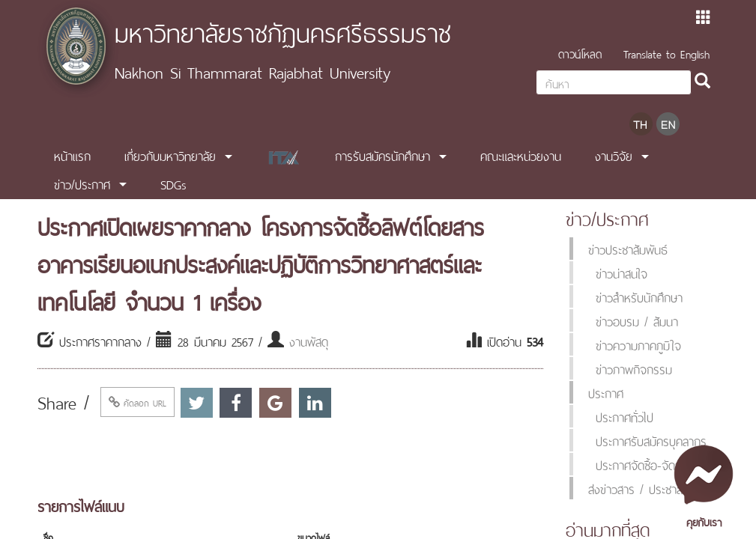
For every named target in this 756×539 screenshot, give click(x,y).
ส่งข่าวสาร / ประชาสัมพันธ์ (650, 488)
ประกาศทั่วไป (625, 416)
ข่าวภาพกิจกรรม (634, 368)
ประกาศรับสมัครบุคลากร (651, 440)
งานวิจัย (614, 155)
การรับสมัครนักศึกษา (382, 155)
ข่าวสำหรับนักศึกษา (639, 296)
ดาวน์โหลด (580, 53)
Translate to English (666, 53)
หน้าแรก (72, 155)
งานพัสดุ (309, 341)
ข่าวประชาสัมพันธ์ (628, 249)
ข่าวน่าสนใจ (622, 272)
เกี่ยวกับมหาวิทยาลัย (170, 155)
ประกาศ (606, 392)
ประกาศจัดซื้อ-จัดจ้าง (644, 464)
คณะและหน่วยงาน (521, 155)
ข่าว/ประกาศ (82, 183)
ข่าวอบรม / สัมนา (637, 320)
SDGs (173, 183)
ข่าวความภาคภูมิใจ (638, 344)
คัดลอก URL (137, 402)
